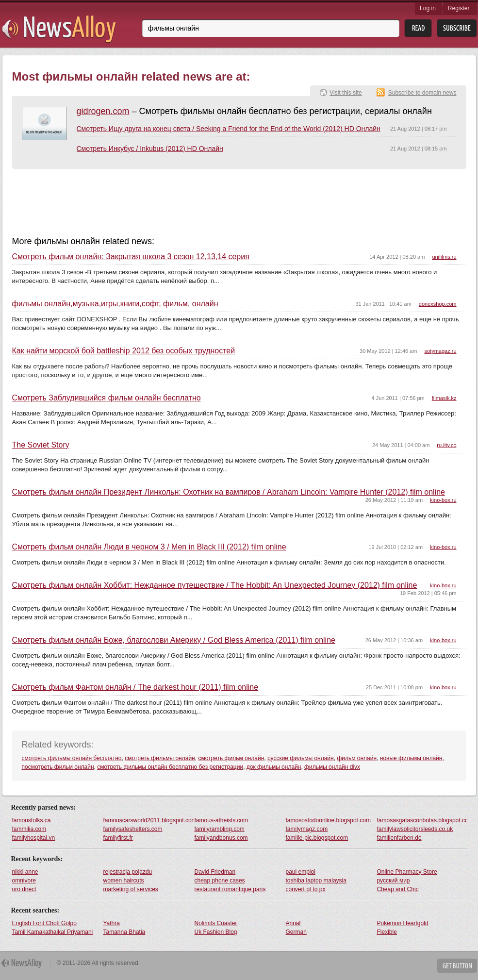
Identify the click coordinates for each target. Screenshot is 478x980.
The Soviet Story (41, 445)
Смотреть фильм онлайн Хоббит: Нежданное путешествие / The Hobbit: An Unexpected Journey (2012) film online (215, 585)
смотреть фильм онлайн (231, 758)
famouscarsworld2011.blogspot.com (148, 820)
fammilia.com (29, 829)
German (296, 932)
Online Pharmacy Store (407, 872)
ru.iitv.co (446, 445)
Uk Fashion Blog (216, 932)
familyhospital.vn (34, 838)
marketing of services (131, 889)
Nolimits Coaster (216, 923)
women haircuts (124, 880)
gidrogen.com (103, 111)
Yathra (112, 923)
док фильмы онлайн (274, 767)
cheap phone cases (220, 880)
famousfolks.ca (32, 820)
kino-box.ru (443, 500)
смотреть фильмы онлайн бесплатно (72, 758)
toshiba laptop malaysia (316, 880)
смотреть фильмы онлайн (160, 758)
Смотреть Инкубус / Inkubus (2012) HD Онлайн (150, 149)
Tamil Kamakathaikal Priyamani (53, 932)
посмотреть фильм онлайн (58, 767)
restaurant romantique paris (230, 889)
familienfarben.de (399, 838)
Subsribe (457, 28)
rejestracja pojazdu (128, 872)
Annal (293, 923)
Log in (428, 8)
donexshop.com (438, 304)
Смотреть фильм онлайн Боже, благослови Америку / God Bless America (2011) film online (174, 640)
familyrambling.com (220, 829)
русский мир (394, 880)
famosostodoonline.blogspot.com (328, 820)
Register (459, 8)
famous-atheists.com (222, 820)
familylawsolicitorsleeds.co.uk (415, 829)
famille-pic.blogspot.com (317, 838)
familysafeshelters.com (133, 829)
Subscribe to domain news (422, 93)
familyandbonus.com (221, 838)
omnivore (24, 880)
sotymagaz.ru (440, 351)
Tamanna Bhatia (124, 932)
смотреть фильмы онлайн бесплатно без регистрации (170, 767)
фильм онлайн (357, 758)
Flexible (387, 932)
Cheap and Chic (398, 889)
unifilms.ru (444, 257)
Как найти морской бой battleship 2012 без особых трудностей (124, 351)
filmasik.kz (444, 398)
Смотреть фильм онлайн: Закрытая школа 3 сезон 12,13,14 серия (131, 257)
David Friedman (215, 872)
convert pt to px (306, 889)
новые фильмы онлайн (411, 758)
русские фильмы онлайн (301, 758)
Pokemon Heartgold (403, 923)
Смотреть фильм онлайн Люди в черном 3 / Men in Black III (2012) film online (149, 547)
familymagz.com (307, 829)
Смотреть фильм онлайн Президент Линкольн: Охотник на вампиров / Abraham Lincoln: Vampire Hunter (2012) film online (229, 492)
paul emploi (301, 872)
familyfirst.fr (118, 838)
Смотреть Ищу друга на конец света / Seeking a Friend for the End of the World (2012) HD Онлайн (229, 129)
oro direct (24, 889)
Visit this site (346, 93)
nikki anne (25, 872)
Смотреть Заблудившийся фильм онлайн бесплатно (107, 398)
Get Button (457, 966)
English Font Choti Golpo (44, 923)
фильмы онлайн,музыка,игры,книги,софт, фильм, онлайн (115, 304)
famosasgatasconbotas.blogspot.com (422, 820)
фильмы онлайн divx (332, 767)
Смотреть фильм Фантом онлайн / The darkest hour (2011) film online (135, 687)
